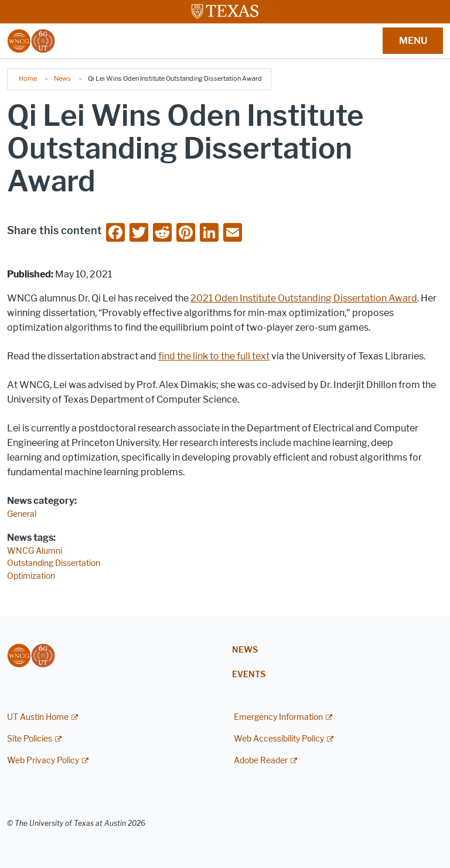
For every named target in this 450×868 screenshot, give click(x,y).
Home (28, 78)
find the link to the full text (214, 356)
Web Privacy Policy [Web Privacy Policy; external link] (43, 761)
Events (249, 675)
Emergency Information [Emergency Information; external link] (278, 717)
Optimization (31, 576)
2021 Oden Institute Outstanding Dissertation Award (304, 298)
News (62, 78)
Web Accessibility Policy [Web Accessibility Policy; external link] (279, 739)
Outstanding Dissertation (54, 563)
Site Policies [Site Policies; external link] (30, 739)
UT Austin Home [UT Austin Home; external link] (38, 717)
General (22, 514)
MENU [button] (413, 41)
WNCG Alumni (35, 551)
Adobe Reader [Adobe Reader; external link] (261, 761)
